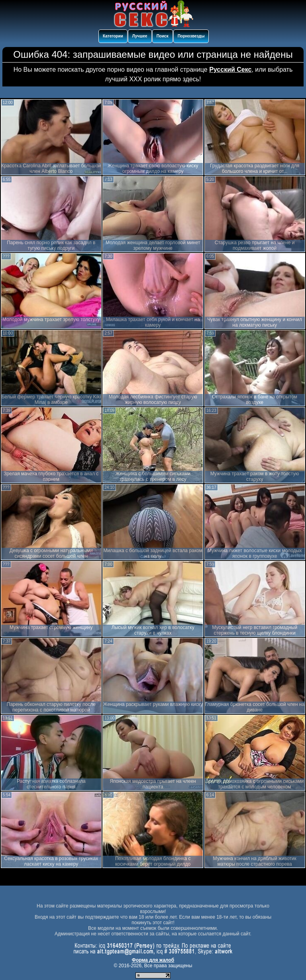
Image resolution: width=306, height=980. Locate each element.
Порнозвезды (191, 36)
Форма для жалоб (153, 960)
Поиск (163, 36)
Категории (113, 36)
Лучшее (140, 36)
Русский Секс (230, 70)
